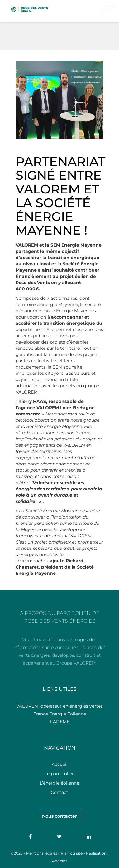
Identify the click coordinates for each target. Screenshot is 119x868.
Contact (60, 792)
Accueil (60, 764)
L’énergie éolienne (60, 783)
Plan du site (72, 853)
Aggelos (60, 861)
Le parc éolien (60, 774)
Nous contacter (60, 816)
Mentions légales (42, 853)
